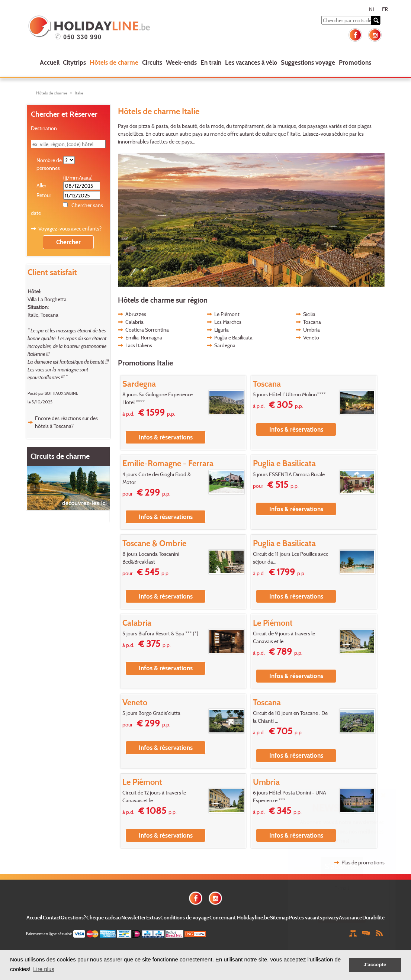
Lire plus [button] (44, 969)
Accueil (50, 62)
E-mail (342, 888)
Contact (52, 917)
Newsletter (134, 917)
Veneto (311, 337)
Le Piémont (227, 314)
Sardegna (225, 345)
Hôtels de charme (114, 62)
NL (372, 9)
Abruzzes (136, 314)
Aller (41, 185)
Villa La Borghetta (47, 299)
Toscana (312, 322)
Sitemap (279, 917)
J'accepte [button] (375, 965)
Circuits (152, 62)
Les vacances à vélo (251, 62)
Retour (44, 195)
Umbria (312, 330)
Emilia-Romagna (144, 337)
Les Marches (228, 322)
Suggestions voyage (308, 62)
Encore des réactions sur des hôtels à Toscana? (66, 422)
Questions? (73, 917)
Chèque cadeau (104, 917)
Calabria (134, 322)
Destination (44, 128)
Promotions (355, 62)
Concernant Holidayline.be (240, 917)
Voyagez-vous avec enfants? (70, 228)
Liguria (221, 330)
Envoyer (342, 916)
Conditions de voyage (185, 917)
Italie (79, 93)
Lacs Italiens (139, 345)
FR (385, 9)
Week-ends (181, 62)
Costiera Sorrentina (147, 330)
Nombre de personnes (49, 164)
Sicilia (309, 314)
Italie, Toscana (43, 315)
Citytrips (74, 62)
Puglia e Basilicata (233, 337)
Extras (153, 917)
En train (211, 62)
